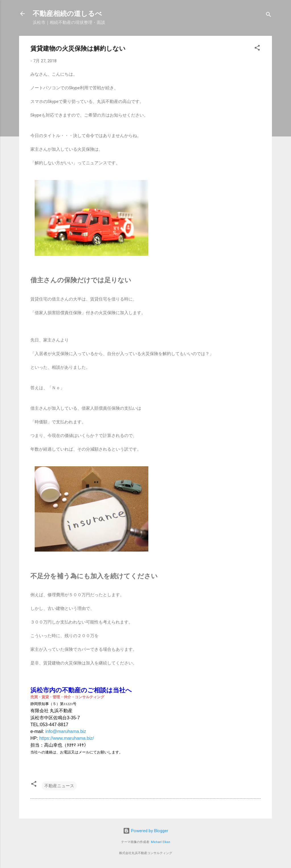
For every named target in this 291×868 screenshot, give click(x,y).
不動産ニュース (59, 786)
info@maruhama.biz (66, 731)
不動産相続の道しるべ (67, 14)
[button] (257, 49)
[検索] (269, 15)
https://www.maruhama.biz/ (66, 738)
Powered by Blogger (146, 831)
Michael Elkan (161, 842)
